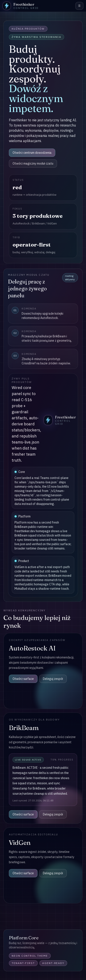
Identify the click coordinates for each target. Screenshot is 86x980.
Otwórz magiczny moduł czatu (33, 163)
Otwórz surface (23, 679)
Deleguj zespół (53, 679)
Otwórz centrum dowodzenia (32, 153)
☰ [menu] (79, 6)
